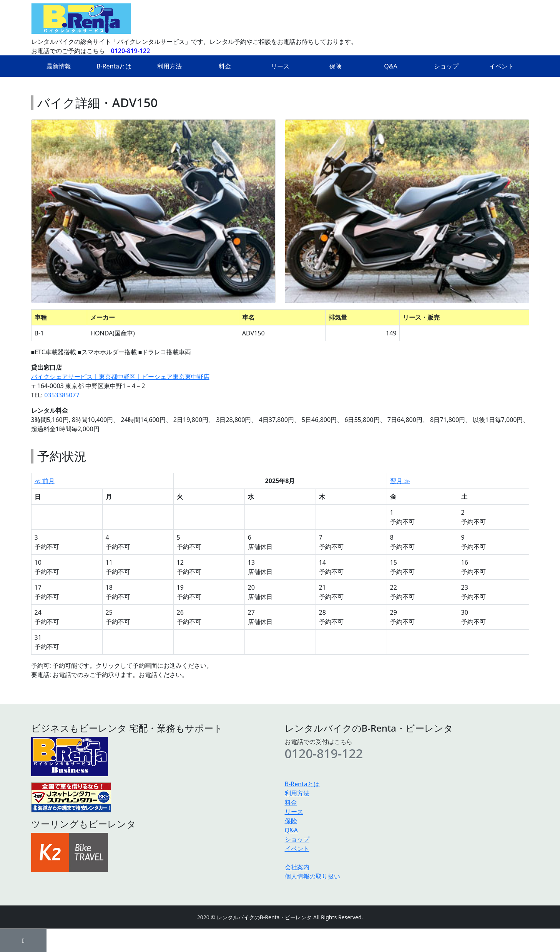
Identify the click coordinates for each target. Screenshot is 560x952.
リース (280, 66)
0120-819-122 (131, 51)
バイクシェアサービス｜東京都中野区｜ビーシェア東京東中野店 (120, 377)
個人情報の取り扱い (312, 876)
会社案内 (297, 867)
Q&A (391, 66)
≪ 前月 (45, 481)
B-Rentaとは (114, 66)
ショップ (446, 66)
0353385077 (62, 395)
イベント (502, 66)
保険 (336, 66)
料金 (225, 66)
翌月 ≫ (400, 481)
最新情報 (59, 66)
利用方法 (169, 66)
